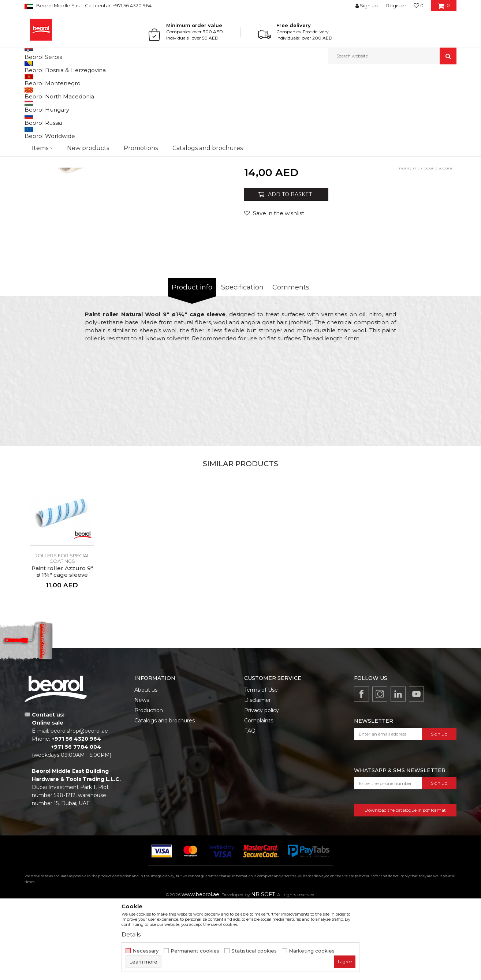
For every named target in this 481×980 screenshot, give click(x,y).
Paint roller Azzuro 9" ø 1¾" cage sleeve (62, 647)
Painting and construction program (105, 80)
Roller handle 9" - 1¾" (376, 182)
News (142, 775)
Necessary (146, 951)
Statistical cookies (254, 951)
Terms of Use (261, 765)
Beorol (31, 80)
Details (131, 934)
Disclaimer (258, 775)
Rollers (156, 80)
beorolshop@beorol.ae (79, 806)
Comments (291, 363)
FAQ (250, 806)
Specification (242, 363)
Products (53, 80)
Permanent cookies (195, 951)
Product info (192, 363)
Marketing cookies (312, 951)
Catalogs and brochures (165, 796)
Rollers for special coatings (195, 80)
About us (146, 765)
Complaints (259, 796)
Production (149, 786)
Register (396, 5)
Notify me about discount (426, 243)
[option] (133, 205)
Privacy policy (262, 786)
